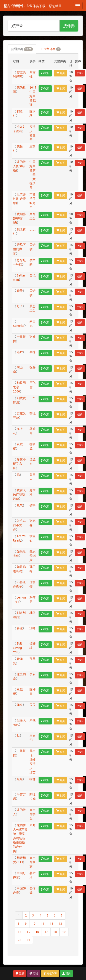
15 (28, 932)
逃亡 (19, 352)
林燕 (33, 613)
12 (52, 924)
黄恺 (33, 275)
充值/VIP (50, 973)
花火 (19, 705)
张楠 (33, 352)
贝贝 (33, 229)
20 (19, 940)
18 (55, 932)
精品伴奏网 (33, 6)
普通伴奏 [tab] (22, 49)
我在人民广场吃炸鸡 (19, 494)
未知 (33, 825)
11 (43, 924)
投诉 (80, 73)
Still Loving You (17, 648)
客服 (20, 973)
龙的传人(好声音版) (19, 166)
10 (34, 924)
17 (46, 932)
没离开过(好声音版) (19, 199)
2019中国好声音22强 (33, 96)
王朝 (33, 146)
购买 (61, 73)
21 (28, 940)
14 (19, 932)
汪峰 (33, 628)
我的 (66, 973)
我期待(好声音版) (19, 218)
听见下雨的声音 (19, 249)
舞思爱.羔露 (33, 556)
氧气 (19, 505)
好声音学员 (32, 814)
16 (37, 932)
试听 (45, 73)
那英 (33, 659)
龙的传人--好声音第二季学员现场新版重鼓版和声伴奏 (20, 838)
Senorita (19, 326)
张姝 (33, 337)
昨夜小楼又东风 (19, 464)
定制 (34, 973)
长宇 (33, 505)
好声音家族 (32, 862)
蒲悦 (33, 413)
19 (64, 932)
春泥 (19, 628)
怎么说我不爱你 (19, 525)
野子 (19, 306)
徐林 (33, 779)
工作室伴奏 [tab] (50, 49)
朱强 (33, 720)
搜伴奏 (69, 26)
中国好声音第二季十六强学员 (32, 175)
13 (60, 924)
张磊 (33, 367)
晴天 (19, 291)
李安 (33, 674)
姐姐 (19, 779)
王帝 (33, 398)
